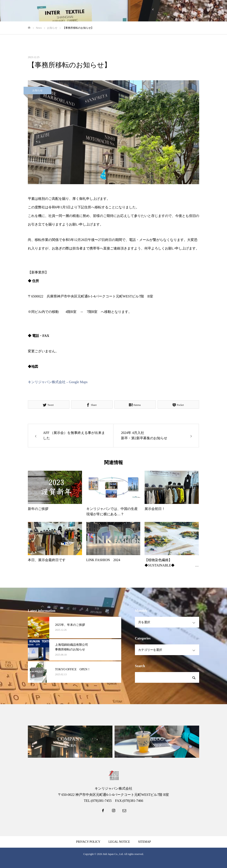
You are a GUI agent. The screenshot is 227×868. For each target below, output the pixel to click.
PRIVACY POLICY (88, 842)
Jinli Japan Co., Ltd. (113, 854)
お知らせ (37, 90)
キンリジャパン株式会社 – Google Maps (58, 382)
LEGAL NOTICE (119, 842)
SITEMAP (145, 842)
